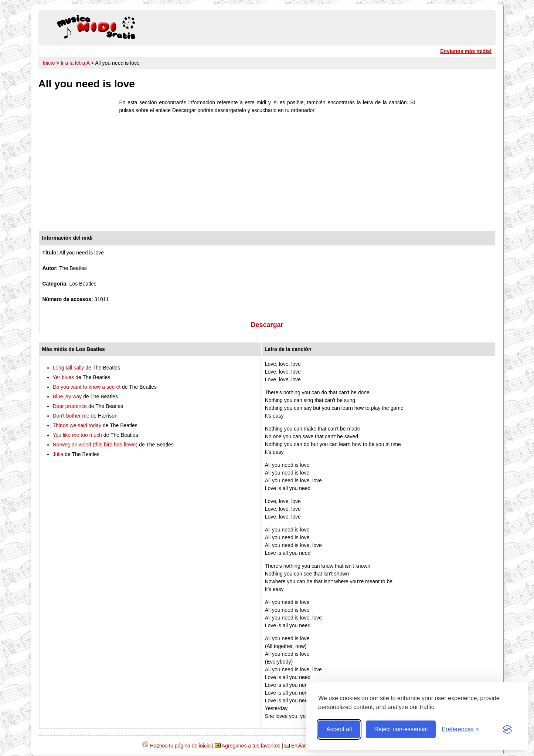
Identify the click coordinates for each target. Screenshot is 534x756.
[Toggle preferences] (460, 729)
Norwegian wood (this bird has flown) (95, 445)
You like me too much (77, 435)
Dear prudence (70, 406)
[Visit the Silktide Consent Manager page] (507, 729)
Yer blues (64, 377)
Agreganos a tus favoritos (251, 746)
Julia (58, 454)
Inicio (49, 63)
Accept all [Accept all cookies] (339, 729)
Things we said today (77, 425)
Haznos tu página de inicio (180, 746)
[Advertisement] (267, 174)
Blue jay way (67, 396)
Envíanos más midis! (466, 51)
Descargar (267, 325)
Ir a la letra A (75, 63)
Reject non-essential (401, 729)
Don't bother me (71, 416)
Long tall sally (69, 368)
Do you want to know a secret (87, 387)
